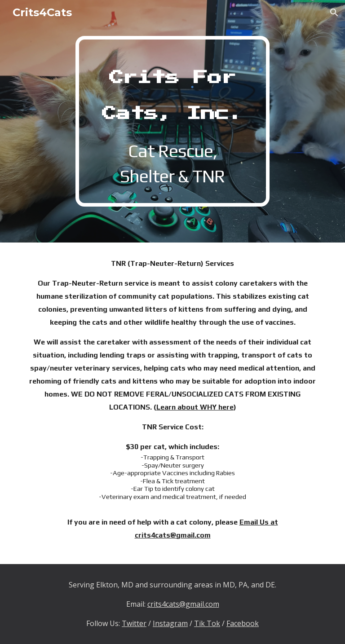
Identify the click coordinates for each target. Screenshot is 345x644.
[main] (172, 121)
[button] (334, 13)
